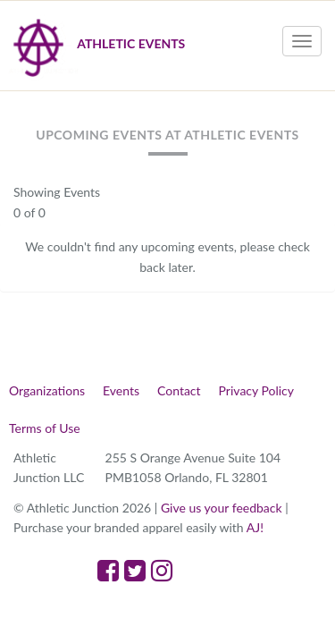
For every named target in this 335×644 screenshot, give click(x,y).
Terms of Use (45, 428)
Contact (179, 390)
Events (121, 390)
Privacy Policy (256, 390)
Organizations (47, 390)
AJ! (255, 527)
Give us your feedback (222, 508)
